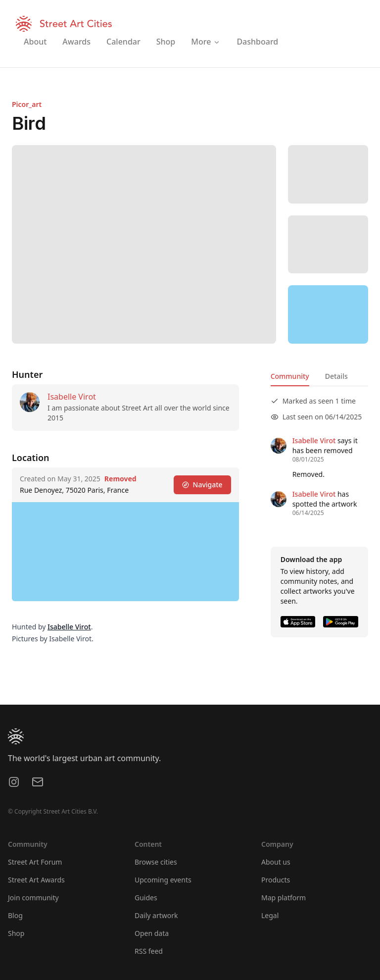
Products (276, 880)
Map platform (284, 898)
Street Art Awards (36, 880)
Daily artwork (156, 915)
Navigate (202, 485)
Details (336, 376)
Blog (15, 915)
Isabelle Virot (72, 397)
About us (276, 862)
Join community (33, 898)
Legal (270, 915)
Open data (152, 933)
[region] (328, 314)
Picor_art (27, 104)
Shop (16, 933)
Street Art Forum (35, 862)
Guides (146, 898)
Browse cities (156, 862)
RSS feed (149, 951)
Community (290, 376)
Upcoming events (163, 880)
